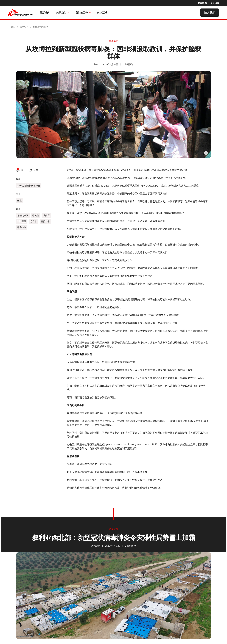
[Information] (206, 153)
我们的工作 (83, 13)
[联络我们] (202, 3)
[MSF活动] (102, 13)
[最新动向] (45, 13)
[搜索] (215, 3)
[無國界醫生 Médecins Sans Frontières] (21, 13)
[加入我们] (210, 13)
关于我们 (63, 13)
